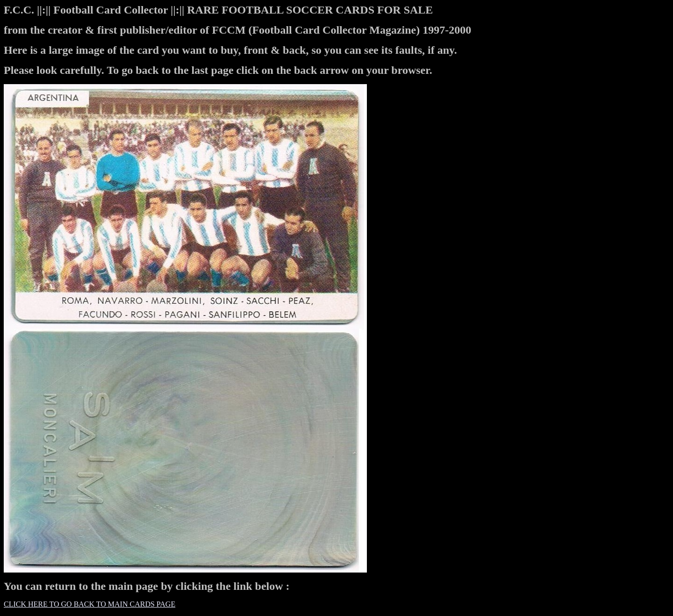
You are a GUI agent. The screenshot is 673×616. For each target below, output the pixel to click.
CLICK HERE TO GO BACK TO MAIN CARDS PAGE (89, 604)
